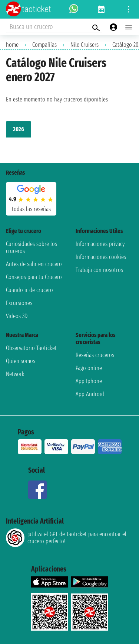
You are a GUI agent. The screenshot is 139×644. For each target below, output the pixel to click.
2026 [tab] (19, 129)
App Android (90, 394)
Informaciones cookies (101, 257)
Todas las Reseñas (31, 209)
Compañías (44, 45)
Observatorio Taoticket (31, 348)
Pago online (89, 368)
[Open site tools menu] (129, 9)
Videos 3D (17, 316)
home (12, 45)
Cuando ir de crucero (29, 290)
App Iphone (89, 381)
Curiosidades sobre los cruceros (32, 247)
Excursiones (19, 303)
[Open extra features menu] (54, 27)
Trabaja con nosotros (99, 270)
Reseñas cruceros (95, 355)
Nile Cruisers (85, 45)
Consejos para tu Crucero (34, 277)
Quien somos (21, 361)
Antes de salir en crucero (34, 264)
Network (15, 374)
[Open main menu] (129, 27)
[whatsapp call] (74, 9)
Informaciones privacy (100, 244)
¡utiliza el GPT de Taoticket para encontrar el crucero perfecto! (66, 538)
